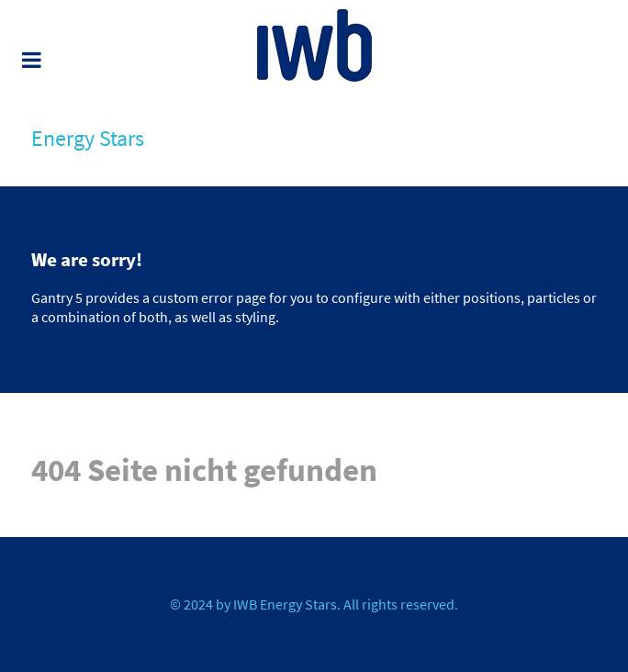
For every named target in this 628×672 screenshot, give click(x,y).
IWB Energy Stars (285, 604)
